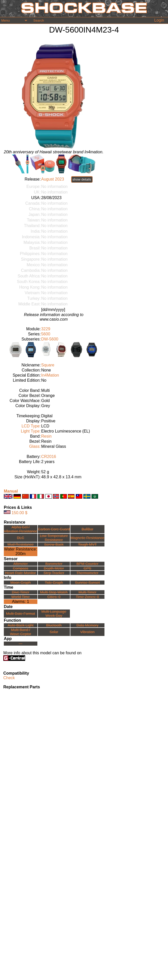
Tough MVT (87, 544)
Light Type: (31, 431)
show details (82, 179)
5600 (46, 334)
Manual (11, 491)
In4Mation (50, 375)
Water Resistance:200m (21, 551)
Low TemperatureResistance (54, 538)
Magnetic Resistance (87, 538)
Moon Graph (21, 583)
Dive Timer (20, 592)
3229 (46, 329)
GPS (87, 568)
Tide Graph (54, 583)
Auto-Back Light (21, 625)
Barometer (54, 564)
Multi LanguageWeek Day (54, 614)
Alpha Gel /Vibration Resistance (21, 529)
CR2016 (49, 457)
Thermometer (87, 573)
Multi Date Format (21, 614)
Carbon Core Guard (54, 529)
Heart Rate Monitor (21, 573)
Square (48, 365)
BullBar (87, 529)
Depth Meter (54, 568)
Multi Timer (87, 592)
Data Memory (87, 625)
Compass (20, 568)
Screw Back (54, 544)
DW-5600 (50, 339)
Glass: (35, 446)
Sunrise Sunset (87, 583)
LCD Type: (31, 426)
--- (21, 644)
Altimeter (20, 564)
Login (159, 20)
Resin (46, 436)
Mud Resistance (20, 544)
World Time (21, 597)
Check (9, 678)
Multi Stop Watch (54, 592)
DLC (20, 538)
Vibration (88, 632)
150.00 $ (19, 513)
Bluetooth (54, 625)
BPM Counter (87, 564)
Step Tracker (54, 573)
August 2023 (53, 179)
